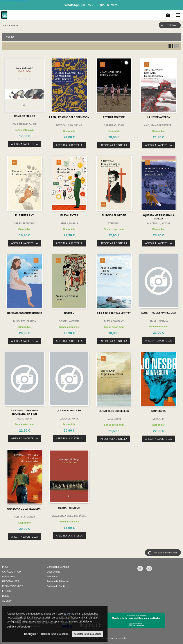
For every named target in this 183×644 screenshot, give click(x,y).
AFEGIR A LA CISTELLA (24, 144)
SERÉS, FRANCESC (24, 223)
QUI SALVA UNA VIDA (69, 410)
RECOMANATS (11, 581)
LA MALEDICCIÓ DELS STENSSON (69, 117)
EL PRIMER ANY (25, 215)
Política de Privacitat (58, 581)
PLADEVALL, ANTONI (159, 223)
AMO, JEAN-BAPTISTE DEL (159, 125)
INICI (5, 567)
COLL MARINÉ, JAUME (25, 124)
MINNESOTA (159, 411)
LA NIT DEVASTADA (159, 117)
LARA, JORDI (114, 419)
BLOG (6, 596)
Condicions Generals (58, 567)
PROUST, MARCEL (159, 321)
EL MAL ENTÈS (69, 215)
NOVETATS (9, 576)
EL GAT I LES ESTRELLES (114, 411)
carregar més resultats (166, 553)
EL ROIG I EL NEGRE (114, 215)
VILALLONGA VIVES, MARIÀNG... (69, 516)
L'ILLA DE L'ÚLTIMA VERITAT (114, 313)
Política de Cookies (57, 586)
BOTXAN (69, 313)
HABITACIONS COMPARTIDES (24, 313)
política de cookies (19, 627)
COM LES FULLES (25, 116)
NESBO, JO (158, 419)
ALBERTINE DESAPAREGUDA (159, 313)
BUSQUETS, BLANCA (24, 321)
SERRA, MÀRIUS (69, 223)
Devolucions (54, 572)
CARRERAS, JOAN (114, 125)
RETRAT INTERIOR (69, 508)
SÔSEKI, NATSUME (69, 321)
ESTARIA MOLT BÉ (114, 117)
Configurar (31, 634)
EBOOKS (7, 591)
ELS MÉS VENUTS (13, 586)
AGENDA (7, 601)
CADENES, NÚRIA (69, 419)
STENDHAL (114, 223)
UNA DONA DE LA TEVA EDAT (24, 509)
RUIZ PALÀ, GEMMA (25, 517)
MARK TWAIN (24, 419)
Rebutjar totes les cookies (55, 634)
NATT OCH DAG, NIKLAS (69, 125)
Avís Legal (53, 576)
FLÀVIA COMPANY (114, 321)
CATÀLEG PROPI (12, 572)
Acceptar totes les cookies (88, 634)
